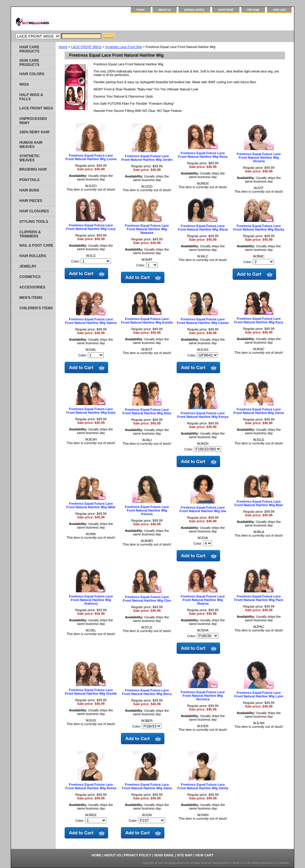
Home (63, 47)
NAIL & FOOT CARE (36, 245)
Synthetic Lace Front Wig (123, 47)
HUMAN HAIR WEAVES (31, 145)
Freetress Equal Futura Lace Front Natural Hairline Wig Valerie (91, 321)
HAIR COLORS (32, 74)
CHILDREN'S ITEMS (36, 308)
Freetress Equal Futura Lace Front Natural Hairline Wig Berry (147, 692)
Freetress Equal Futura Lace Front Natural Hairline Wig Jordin (147, 158)
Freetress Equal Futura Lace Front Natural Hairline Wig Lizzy (91, 227)
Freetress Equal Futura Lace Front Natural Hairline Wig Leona (91, 157)
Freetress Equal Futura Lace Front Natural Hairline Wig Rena (203, 155)
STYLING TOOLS (34, 222)
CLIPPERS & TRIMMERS (30, 234)
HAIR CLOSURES (34, 211)
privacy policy (194, 10)
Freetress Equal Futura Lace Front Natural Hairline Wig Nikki (91, 505)
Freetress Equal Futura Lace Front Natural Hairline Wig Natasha (147, 229)
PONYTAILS (29, 180)
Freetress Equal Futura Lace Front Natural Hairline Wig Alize (147, 411)
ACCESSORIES (32, 287)
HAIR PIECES (31, 201)
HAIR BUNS (29, 190)
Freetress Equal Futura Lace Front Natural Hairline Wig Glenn (259, 411)
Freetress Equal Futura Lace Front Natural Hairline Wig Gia (203, 509)
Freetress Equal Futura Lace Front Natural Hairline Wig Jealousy (91, 600)
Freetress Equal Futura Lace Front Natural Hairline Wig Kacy (259, 320)
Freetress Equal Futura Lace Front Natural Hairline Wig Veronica (203, 696)
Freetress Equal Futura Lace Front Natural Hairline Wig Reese (91, 786)
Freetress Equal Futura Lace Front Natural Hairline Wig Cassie (203, 321)
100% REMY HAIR (34, 132)
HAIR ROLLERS (33, 256)
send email (226, 10)
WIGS (24, 84)
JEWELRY (28, 266)
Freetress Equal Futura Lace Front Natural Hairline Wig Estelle (147, 321)
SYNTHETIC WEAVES (29, 158)
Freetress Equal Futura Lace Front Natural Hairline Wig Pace (259, 598)
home (141, 10)
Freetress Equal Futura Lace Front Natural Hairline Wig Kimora (147, 510)
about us (165, 10)
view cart (279, 10)
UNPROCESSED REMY (33, 121)
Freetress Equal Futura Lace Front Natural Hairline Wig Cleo (147, 599)
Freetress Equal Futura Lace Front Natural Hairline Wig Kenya (203, 415)
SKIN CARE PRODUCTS (29, 63)
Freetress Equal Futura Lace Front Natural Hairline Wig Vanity (203, 786)
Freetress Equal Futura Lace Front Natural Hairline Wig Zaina (147, 786)
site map (253, 10)
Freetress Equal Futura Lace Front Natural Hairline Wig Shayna (203, 600)
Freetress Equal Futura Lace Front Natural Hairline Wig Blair (259, 503)
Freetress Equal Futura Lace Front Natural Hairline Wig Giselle (91, 692)
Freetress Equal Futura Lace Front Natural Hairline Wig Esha (91, 411)
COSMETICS (30, 277)
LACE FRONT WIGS (86, 47)
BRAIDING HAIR (33, 169)
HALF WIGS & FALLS (31, 97)
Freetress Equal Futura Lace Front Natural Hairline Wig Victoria (259, 157)
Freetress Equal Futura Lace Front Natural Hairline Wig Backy (259, 228)
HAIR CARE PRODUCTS (29, 49)
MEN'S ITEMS (31, 298)
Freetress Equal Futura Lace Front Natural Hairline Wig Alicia (203, 228)
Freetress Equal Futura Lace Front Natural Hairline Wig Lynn (259, 694)
